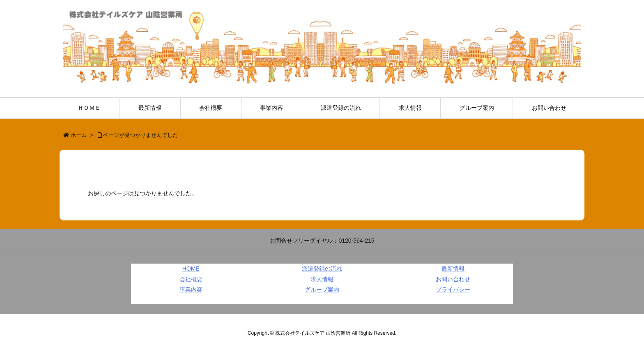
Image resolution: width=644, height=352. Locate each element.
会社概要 (191, 279)
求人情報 (322, 279)
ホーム (79, 135)
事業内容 (191, 289)
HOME (191, 269)
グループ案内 (322, 289)
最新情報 (453, 269)
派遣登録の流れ (322, 269)
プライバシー (453, 289)
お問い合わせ (453, 279)
